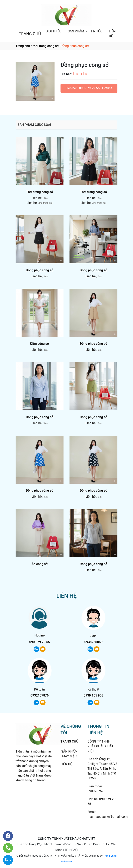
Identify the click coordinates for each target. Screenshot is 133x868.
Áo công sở (40, 564)
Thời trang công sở (40, 192)
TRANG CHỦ (30, 34)
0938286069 (94, 642)
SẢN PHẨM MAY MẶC (69, 754)
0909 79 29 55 (89, 88)
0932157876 (40, 695)
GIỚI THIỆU (54, 31)
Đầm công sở (40, 344)
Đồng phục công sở (40, 270)
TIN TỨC (97, 31)
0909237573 (96, 791)
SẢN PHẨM (76, 31)
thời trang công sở (46, 46)
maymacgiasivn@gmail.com (108, 817)
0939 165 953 (94, 695)
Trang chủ (23, 46)
